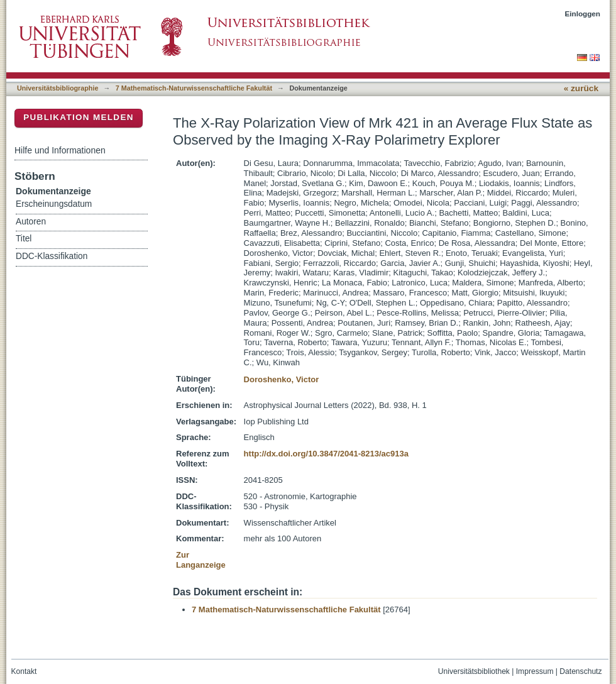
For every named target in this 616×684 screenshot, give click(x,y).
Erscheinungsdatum (54, 204)
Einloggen (583, 14)
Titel (24, 239)
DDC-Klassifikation (52, 256)
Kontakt (24, 671)
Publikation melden (79, 117)
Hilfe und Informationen (60, 150)
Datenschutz (580, 671)
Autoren (31, 222)
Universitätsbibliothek (474, 671)
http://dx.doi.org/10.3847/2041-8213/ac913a (326, 454)
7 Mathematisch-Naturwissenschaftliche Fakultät (194, 88)
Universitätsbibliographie (58, 88)
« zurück (581, 88)
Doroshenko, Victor (282, 379)
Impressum (535, 671)
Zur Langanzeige (201, 560)
